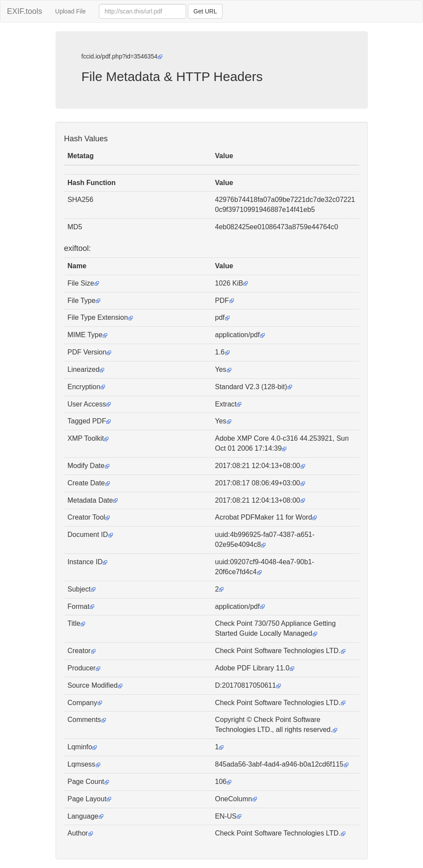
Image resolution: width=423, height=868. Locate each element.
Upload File (70, 11)
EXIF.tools (25, 11)
